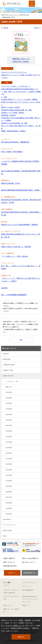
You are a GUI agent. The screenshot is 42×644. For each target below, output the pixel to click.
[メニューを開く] (38, 4)
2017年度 (9, 442)
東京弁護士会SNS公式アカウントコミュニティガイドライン (30, 599)
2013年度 (9, 464)
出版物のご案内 (8, 370)
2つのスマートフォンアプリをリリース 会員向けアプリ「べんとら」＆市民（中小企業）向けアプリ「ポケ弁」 (21, 75)
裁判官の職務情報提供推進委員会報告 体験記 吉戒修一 (21, 190)
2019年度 (9, 431)
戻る (21, 340)
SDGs (5, 536)
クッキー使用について (15, 626)
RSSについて (8, 605)
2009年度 (9, 486)
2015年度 (9, 453)
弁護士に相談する (9, 558)
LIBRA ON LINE (8, 376)
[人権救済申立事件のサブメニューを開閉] (38, 365)
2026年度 (9, 392)
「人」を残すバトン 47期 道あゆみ (15, 256)
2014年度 (9, 459)
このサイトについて (29, 583)
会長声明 (4, 288)
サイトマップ (27, 586)
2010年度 (9, 481)
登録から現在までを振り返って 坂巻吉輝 (16, 247)
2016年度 (9, 448)
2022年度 (9, 414)
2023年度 (9, 409)
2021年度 (9, 420)
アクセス (6, 585)
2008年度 (9, 492)
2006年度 (9, 503)
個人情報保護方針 (28, 590)
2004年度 (9, 514)
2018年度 (9, 437)
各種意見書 (7, 359)
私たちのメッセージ (9, 348)
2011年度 (9, 475)
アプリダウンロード (9, 525)
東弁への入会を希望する (30, 558)
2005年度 (9, 508)
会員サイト (12, 573)
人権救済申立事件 (9, 365)
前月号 (6, 28)
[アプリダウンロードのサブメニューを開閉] (38, 525)
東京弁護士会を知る (10, 566)
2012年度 (9, 470)
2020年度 (9, 425)
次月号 (36, 28)
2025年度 (9, 398)
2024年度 (9, 403)
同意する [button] (21, 637)
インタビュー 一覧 (12, 381)
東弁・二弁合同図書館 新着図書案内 (14, 295)
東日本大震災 (7, 531)
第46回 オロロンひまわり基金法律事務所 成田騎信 (19, 225)
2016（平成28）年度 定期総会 (12, 152)
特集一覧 (9, 387)
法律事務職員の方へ (30, 573)
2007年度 (9, 497)
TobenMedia (7, 519)
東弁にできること (9, 562)
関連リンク (26, 605)
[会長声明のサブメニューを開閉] (38, 354)
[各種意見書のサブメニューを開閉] (38, 359)
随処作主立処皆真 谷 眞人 (11, 183)
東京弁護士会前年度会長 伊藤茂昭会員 (15, 142)
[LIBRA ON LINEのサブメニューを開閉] (38, 376)
